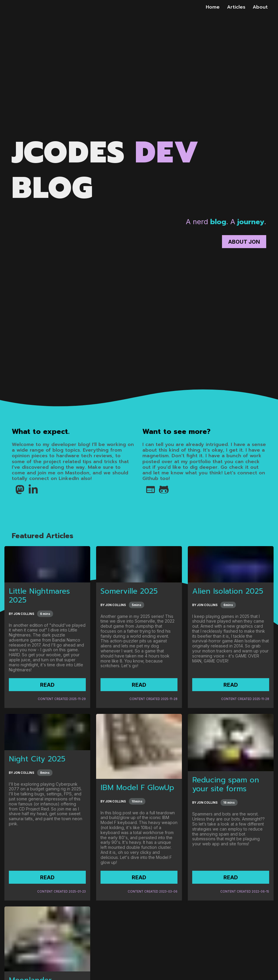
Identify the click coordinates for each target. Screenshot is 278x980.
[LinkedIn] (32, 493)
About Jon (244, 242)
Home (213, 7)
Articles (236, 7)
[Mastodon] (18, 493)
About (260, 7)
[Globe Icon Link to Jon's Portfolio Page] (149, 493)
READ (47, 685)
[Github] (162, 493)
